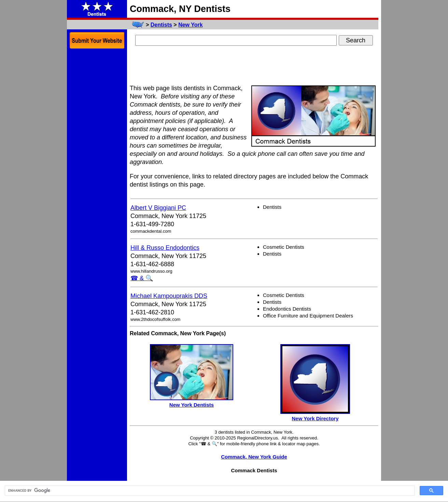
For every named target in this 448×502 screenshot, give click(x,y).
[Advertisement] (254, 66)
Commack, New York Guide (254, 457)
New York (190, 25)
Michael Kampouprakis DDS (169, 296)
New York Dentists (192, 405)
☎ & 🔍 (142, 278)
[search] (209, 491)
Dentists (161, 25)
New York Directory (315, 418)
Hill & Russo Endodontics (165, 248)
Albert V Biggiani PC (158, 208)
